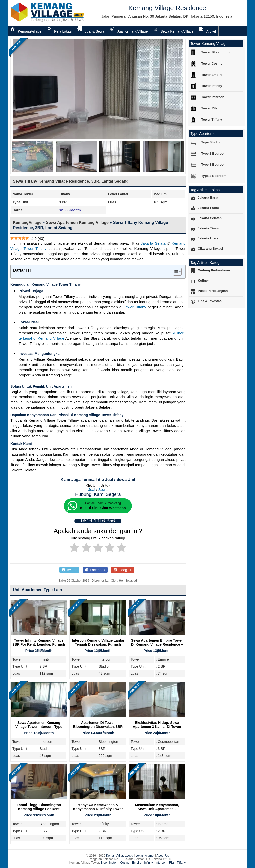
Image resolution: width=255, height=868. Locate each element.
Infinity (149, 863)
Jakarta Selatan (154, 243)
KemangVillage (27, 222)
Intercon (161, 863)
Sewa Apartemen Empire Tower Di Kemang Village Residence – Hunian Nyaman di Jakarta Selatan (157, 646)
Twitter (69, 570)
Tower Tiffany (135, 307)
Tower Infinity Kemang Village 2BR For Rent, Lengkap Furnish (39, 642)
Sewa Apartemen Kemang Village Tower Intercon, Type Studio (39, 727)
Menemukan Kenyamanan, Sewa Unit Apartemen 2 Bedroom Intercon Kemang (157, 809)
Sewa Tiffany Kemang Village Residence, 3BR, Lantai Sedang (71, 181)
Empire (137, 863)
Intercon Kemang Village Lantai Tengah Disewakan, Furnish (98, 642)
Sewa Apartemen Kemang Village (77, 222)
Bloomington (109, 863)
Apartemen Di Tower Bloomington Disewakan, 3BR (98, 725)
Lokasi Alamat (145, 856)
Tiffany (181, 863)
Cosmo (125, 863)
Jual (92, 490)
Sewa (103, 490)
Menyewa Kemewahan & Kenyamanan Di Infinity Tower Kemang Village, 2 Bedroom (98, 809)
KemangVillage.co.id (120, 856)
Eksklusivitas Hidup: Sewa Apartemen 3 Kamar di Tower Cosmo (157, 727)
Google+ (123, 570)
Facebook (95, 570)
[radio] (74, 548)
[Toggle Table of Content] (175, 272)
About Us (163, 856)
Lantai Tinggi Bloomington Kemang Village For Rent (39, 807)
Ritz (172, 863)
